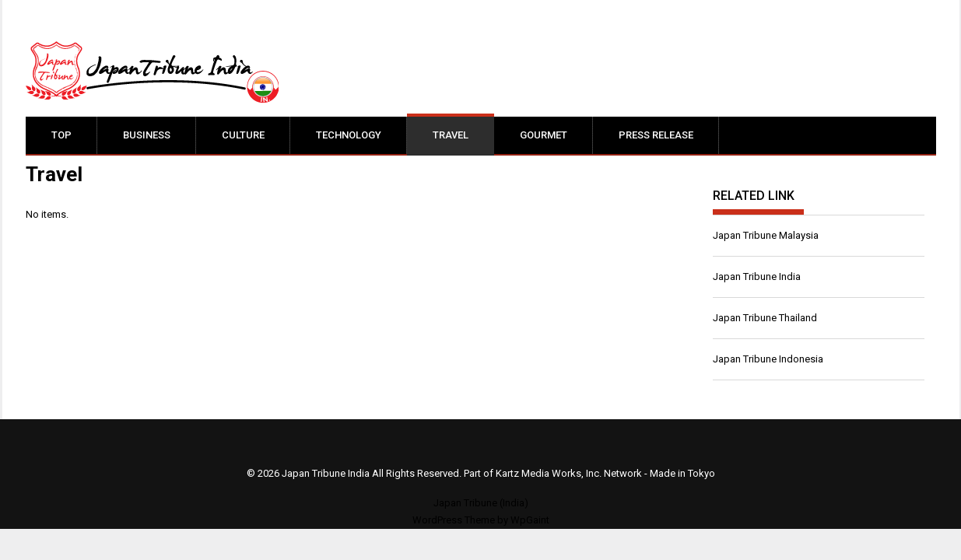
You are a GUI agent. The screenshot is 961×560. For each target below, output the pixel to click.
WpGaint (530, 520)
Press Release (656, 135)
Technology (349, 135)
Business (147, 135)
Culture (243, 135)
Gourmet (544, 135)
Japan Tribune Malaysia (766, 235)
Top (61, 135)
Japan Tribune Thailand (765, 318)
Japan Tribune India (757, 276)
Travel (451, 135)
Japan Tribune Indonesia (768, 359)
